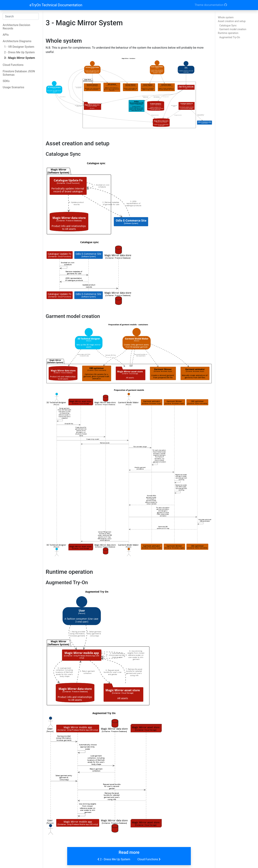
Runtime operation (228, 33)
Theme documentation (211, 5)
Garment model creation (233, 29)
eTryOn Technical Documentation (56, 5)
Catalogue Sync (228, 25)
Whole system (226, 17)
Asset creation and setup (232, 21)
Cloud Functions (149, 859)
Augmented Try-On (230, 37)
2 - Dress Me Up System (114, 859)
